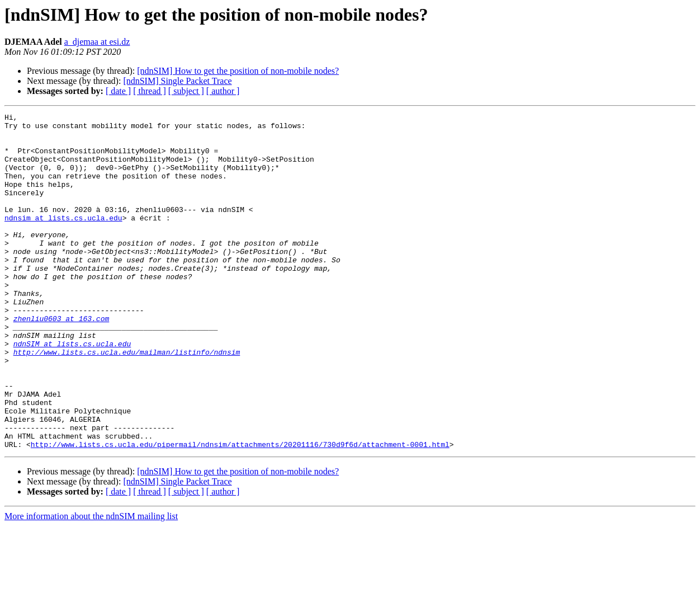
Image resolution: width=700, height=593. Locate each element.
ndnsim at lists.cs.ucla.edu (63, 239)
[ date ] (118, 91)
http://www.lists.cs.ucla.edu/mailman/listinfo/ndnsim (127, 401)
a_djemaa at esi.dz (97, 42)
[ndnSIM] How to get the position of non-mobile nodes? (238, 71)
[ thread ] (150, 91)
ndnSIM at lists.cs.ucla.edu (72, 390)
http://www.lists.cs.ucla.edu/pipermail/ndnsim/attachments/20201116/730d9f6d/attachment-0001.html (240, 511)
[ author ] (223, 91)
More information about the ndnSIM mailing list (91, 583)
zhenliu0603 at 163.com (62, 360)
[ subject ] (186, 91)
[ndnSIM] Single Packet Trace (177, 81)
